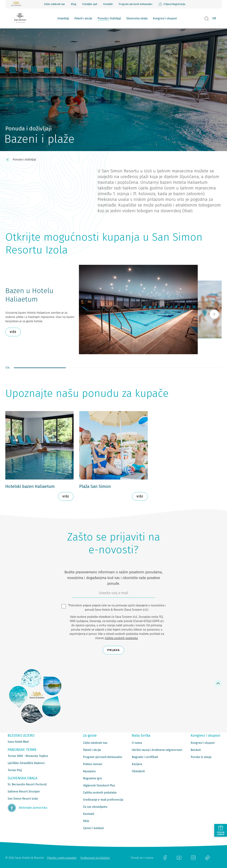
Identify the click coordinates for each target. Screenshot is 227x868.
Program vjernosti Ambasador (136, 4)
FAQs (86, 821)
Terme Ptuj (15, 770)
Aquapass (89, 771)
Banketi (196, 750)
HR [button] (214, 18)
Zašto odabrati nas (54, 4)
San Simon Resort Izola (23, 799)
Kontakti (108, 4)
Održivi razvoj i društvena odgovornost (157, 750)
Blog (74, 4)
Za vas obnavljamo (95, 807)
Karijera (137, 764)
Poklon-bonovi (93, 764)
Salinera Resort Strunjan (24, 791)
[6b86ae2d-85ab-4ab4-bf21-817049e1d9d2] (113, 594)
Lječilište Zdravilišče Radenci (26, 763)
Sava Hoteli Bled (18, 742)
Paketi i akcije (83, 18)
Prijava (113, 650)
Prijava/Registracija (172, 4)
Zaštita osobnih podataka (121, 638)
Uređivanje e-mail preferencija (103, 800)
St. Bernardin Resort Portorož (27, 784)
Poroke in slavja (201, 757)
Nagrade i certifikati (145, 757)
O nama (137, 743)
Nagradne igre (92, 778)
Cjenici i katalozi (93, 828)
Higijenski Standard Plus (99, 785)
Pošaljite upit (90, 4)
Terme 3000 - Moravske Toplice (28, 756)
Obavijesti (138, 771)
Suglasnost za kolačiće (95, 858)
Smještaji (63, 18)
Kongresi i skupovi (165, 18)
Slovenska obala (137, 18)
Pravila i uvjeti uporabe (62, 858)
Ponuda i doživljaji (109, 18)
